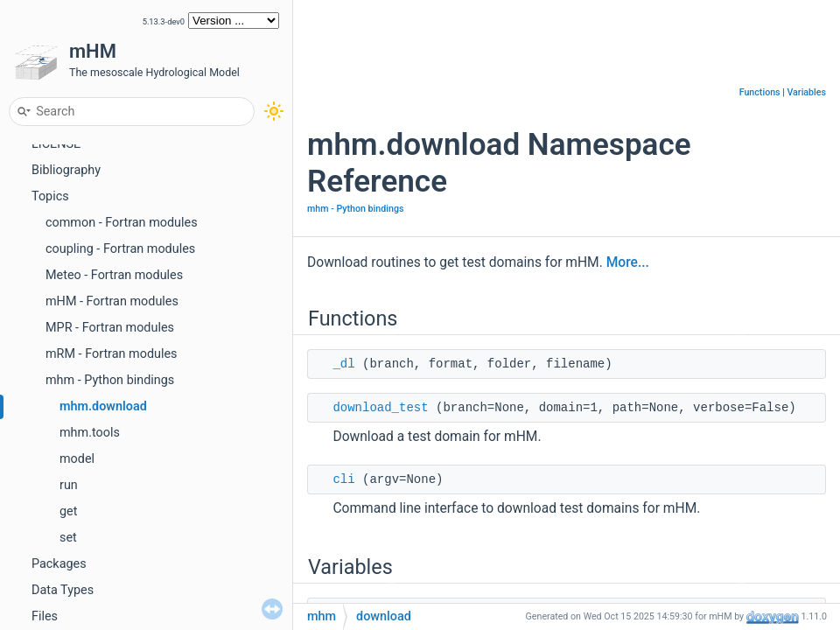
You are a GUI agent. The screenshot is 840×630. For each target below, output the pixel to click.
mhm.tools (90, 433)
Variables (806, 92)
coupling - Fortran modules (120, 249)
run (69, 485)
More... (628, 262)
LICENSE (56, 144)
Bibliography (66, 170)
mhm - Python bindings (110, 380)
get (68, 511)
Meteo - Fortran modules (114, 275)
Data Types (63, 590)
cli (343, 479)
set (68, 538)
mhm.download (103, 406)
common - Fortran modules (122, 223)
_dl (343, 364)
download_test (380, 408)
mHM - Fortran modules (112, 301)
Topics (50, 196)
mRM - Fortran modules (112, 354)
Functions (760, 92)
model (77, 459)
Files (45, 616)
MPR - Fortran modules (110, 328)
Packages (59, 564)
